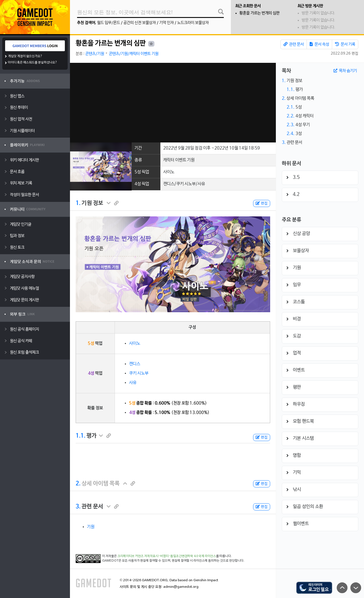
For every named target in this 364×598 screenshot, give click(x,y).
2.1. (291, 107)
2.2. (291, 116)
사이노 (135, 344)
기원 (91, 527)
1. (78, 203)
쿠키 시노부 (139, 373)
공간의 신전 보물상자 (140, 23)
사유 (133, 383)
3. (78, 507)
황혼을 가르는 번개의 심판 (259, 13)
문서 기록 (345, 44)
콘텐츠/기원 (95, 54)
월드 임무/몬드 (108, 23)
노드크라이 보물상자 (193, 23)
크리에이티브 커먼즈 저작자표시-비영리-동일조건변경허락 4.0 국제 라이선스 (167, 556)
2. (78, 484)
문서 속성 (319, 44)
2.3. (291, 125)
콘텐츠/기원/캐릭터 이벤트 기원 (134, 54)
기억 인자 (167, 23)
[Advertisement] (173, 103)
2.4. (291, 134)
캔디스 (135, 364)
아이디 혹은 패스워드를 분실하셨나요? (33, 63)
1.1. (80, 436)
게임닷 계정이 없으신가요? (25, 56)
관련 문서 (294, 44)
